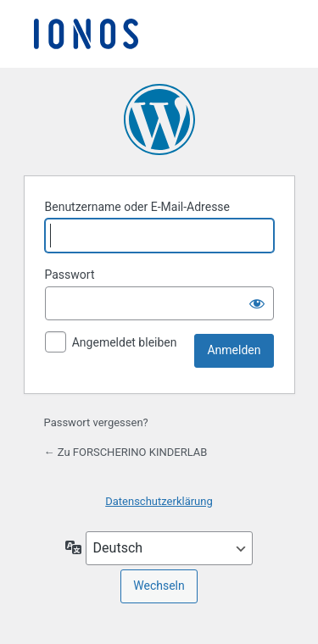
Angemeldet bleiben (125, 342)
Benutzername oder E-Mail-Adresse (138, 207)
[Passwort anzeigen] (257, 303)
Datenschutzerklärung (159, 501)
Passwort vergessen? (96, 422)
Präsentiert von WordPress (159, 119)
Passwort (70, 275)
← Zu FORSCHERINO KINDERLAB (126, 452)
